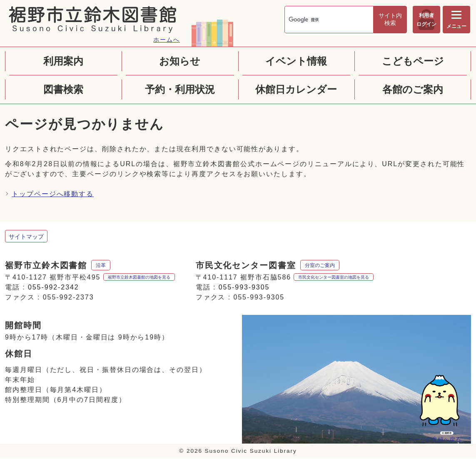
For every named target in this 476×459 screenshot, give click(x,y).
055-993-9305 (244, 287)
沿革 (101, 265)
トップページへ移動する (53, 194)
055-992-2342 (54, 287)
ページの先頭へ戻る (435, 439)
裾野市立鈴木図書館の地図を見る (139, 277)
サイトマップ (26, 237)
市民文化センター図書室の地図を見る (334, 277)
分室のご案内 (320, 265)
